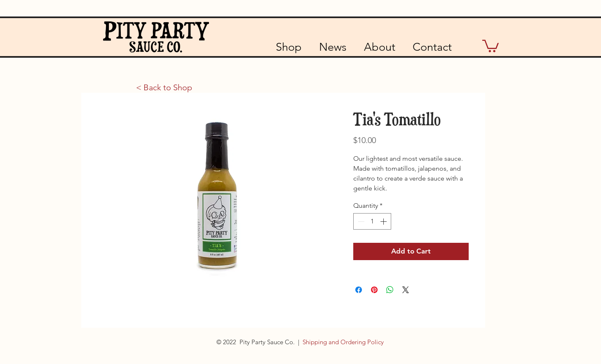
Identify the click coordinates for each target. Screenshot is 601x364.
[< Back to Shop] (164, 87)
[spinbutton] (372, 221)
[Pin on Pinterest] (374, 290)
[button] (491, 45)
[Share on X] (406, 290)
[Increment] (384, 221)
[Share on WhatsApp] (390, 290)
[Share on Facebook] (359, 290)
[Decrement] (360, 221)
